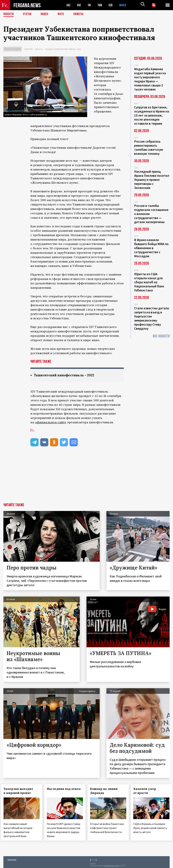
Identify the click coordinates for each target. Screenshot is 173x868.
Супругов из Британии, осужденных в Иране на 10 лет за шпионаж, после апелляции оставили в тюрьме (152, 115)
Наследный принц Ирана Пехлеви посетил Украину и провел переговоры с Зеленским (152, 180)
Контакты (12, 858)
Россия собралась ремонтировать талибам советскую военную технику (149, 147)
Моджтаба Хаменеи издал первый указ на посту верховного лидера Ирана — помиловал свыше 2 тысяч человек (150, 79)
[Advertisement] (86, 478)
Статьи (28, 14)
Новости (9, 14)
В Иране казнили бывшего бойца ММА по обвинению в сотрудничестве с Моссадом (151, 248)
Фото (62, 14)
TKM (102, 5)
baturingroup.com (112, 864)
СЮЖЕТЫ (80, 14)
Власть (39, 49)
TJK (91, 5)
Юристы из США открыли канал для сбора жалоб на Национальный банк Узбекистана (149, 282)
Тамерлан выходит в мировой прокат (21, 791)
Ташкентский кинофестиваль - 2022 (63, 49)
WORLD (126, 5)
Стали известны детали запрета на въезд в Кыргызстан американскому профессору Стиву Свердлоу (152, 318)
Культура (29, 49)
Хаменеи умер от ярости (147, 791)
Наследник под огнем (58, 791)
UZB (113, 5)
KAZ (69, 5)
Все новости (161, 336)
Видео (46, 14)
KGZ (80, 5)
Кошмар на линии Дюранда (106, 791)
